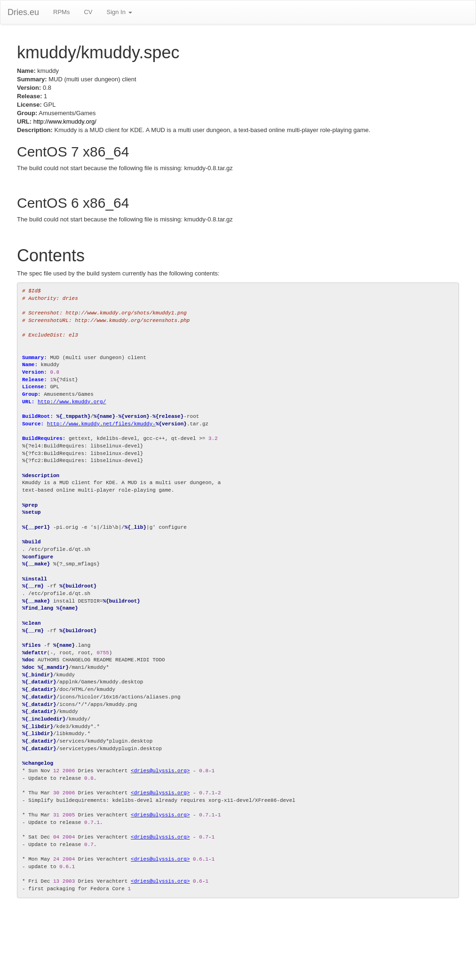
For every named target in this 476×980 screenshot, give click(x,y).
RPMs (61, 12)
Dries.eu (23, 12)
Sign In (119, 12)
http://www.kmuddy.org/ (65, 122)
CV (88, 12)
